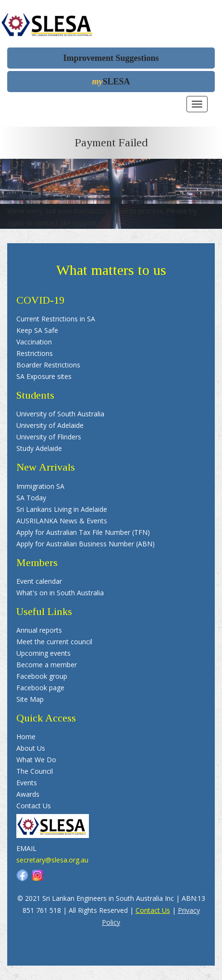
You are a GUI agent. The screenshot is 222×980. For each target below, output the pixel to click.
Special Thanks (113, 960)
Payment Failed (111, 142)
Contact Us (153, 910)
